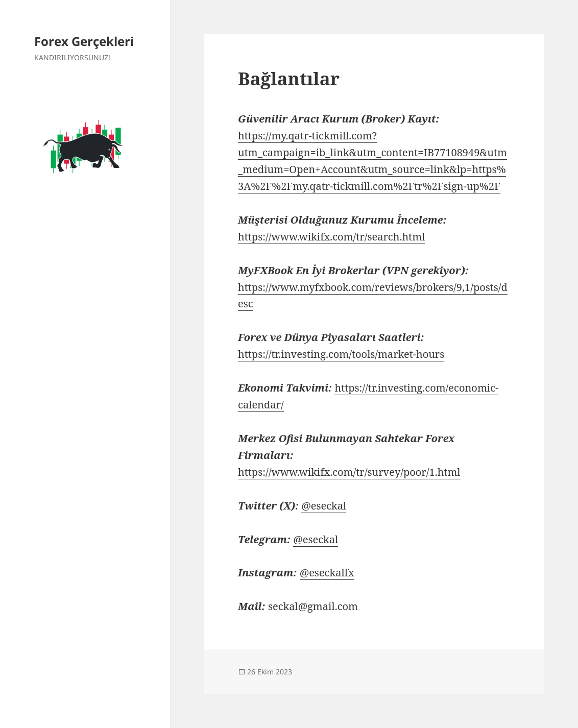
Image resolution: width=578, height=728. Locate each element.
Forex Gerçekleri (84, 41)
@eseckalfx (327, 573)
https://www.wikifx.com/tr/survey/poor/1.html (349, 472)
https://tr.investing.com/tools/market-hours (341, 354)
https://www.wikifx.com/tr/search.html (331, 237)
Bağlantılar (289, 78)
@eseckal (324, 506)
